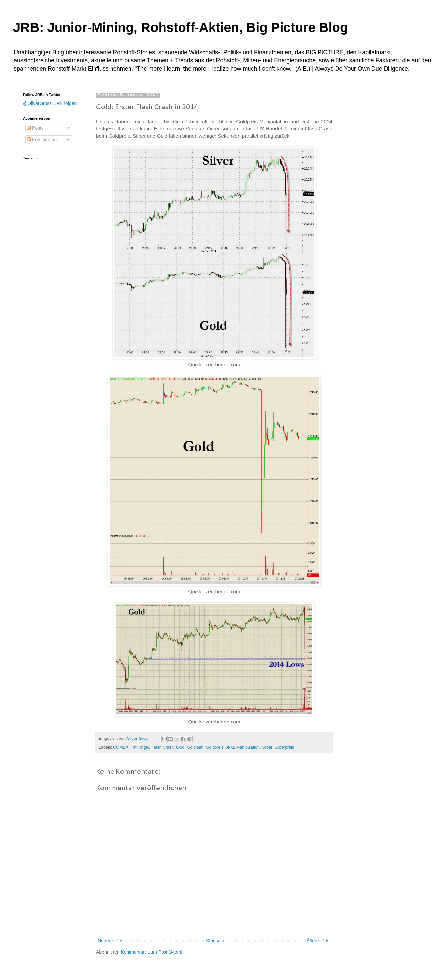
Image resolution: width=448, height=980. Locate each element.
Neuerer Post (111, 941)
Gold (180, 747)
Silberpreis (284, 747)
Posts (35, 128)
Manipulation (248, 747)
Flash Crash (163, 747)
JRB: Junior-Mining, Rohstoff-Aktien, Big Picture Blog (181, 27)
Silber (267, 747)
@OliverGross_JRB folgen (50, 103)
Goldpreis (215, 747)
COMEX (121, 747)
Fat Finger (140, 747)
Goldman (195, 747)
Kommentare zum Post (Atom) (152, 952)
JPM (230, 747)
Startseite (216, 941)
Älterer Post (319, 941)
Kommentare (43, 140)
